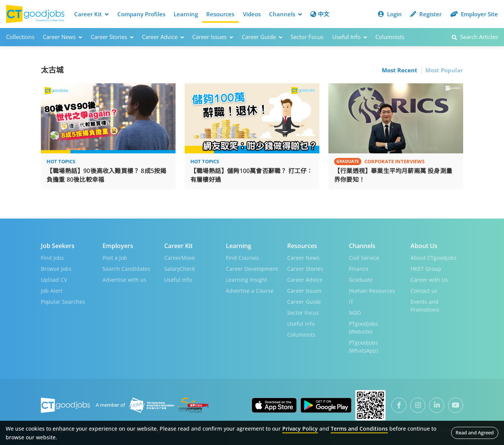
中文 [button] (320, 14)
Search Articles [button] (475, 37)
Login (390, 14)
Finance (359, 268)
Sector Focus (307, 37)
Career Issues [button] (213, 37)
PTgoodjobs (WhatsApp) (363, 346)
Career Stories (305, 268)
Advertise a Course (250, 290)
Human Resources (372, 290)
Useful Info (178, 279)
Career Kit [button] (91, 14)
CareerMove (180, 257)
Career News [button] (62, 37)
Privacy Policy (300, 429)
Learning (186, 14)
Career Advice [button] (163, 37)
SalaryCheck (180, 268)
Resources (220, 14)
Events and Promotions (425, 305)
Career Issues (304, 290)
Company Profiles (141, 14)
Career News (303, 257)
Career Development (252, 268)
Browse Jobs (56, 268)
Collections (20, 37)
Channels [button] (285, 14)
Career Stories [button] (112, 37)
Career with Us (429, 279)
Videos (252, 14)
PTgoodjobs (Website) (363, 327)
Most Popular (444, 70)
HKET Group (426, 268)
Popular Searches (63, 301)
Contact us (424, 290)
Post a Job (115, 257)
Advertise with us (124, 279)
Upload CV (54, 279)
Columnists (390, 37)
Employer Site (474, 14)
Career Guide (304, 301)
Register (426, 14)
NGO (355, 312)
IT (351, 301)
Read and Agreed (475, 433)
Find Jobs (52, 257)
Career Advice (305, 279)
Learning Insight (247, 279)
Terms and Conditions (359, 429)
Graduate (361, 279)
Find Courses (242, 257)
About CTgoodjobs (434, 257)
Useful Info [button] (350, 37)
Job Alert (52, 290)
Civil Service (364, 257)
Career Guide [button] (262, 37)
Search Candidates (126, 268)
